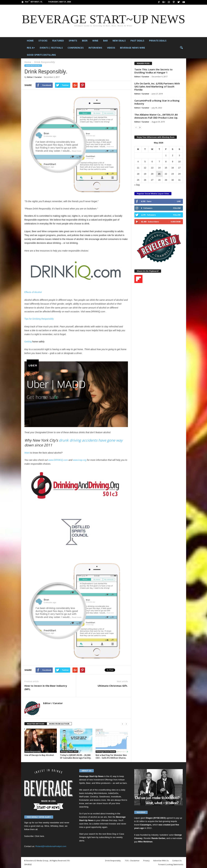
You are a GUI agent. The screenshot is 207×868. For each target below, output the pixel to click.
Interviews (95, 48)
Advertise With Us (161, 860)
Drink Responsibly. (113, 860)
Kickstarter (84, 800)
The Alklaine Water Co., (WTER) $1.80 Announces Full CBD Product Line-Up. (156, 116)
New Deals (119, 41)
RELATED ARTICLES (36, 724)
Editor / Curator (34, 77)
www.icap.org (80, 460)
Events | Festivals (51, 48)
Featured (58, 41)
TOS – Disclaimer (132, 860)
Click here (39, 836)
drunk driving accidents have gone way (91, 440)
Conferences (76, 48)
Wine (95, 41)
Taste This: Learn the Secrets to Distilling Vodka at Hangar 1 (153, 71)
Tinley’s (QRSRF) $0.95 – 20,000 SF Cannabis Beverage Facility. (76, 756)
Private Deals (158, 41)
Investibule (116, 797)
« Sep (137, 185)
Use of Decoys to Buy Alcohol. (39, 755)
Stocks (43, 41)
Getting (28, 342)
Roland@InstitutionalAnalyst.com (51, 846)
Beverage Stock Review (106, 752)
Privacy (146, 860)
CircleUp (94, 797)
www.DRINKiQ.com (58, 460)
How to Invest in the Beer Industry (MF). (46, 687)
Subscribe (176, 222)
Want (27, 453)
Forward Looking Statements (171, 864)
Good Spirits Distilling (41, 55)
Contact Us (177, 860)
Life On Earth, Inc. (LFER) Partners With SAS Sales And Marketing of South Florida (157, 86)
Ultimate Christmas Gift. (113, 686)
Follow (177, 208)
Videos (111, 48)
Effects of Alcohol (33, 292)
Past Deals (137, 41)
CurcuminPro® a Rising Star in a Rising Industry (157, 102)
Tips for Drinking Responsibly (39, 319)
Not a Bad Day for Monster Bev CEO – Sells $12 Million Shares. (111, 756)
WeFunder (84, 797)
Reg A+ (31, 48)
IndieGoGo (113, 793)
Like (179, 201)
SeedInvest (105, 797)
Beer (85, 41)
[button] (181, 48)
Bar (105, 41)
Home (30, 41)
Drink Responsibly (33, 66)
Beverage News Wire (133, 48)
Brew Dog (112, 834)
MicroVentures (100, 793)
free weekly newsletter (49, 823)
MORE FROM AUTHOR (59, 724)
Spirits (73, 41)
